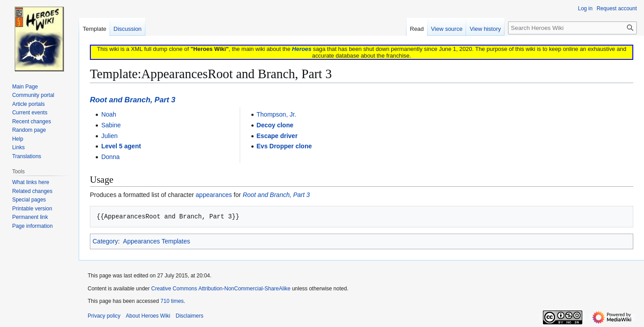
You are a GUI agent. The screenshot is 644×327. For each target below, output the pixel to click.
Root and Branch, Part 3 (133, 100)
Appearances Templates (157, 241)
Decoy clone (275, 125)
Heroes (302, 49)
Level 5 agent (121, 146)
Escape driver (277, 136)
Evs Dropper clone (284, 146)
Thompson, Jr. (277, 114)
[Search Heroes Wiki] (572, 28)
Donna (110, 157)
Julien (109, 136)
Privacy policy (104, 316)
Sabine (111, 125)
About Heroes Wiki (148, 316)
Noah (108, 114)
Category (105, 241)
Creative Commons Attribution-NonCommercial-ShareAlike (221, 289)
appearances (214, 195)
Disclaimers (190, 316)
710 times (172, 301)
